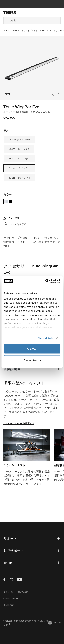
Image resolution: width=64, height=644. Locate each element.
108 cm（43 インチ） (19, 139)
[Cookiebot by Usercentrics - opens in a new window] (46, 281)
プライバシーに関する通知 (16, 592)
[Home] (13, 12)
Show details (46, 338)
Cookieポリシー (11, 599)
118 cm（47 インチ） (19, 149)
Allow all (32, 349)
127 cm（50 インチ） (19, 159)
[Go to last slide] (53, 94)
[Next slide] (59, 94)
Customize (32, 360)
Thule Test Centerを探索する (19, 423)
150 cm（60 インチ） (19, 178)
